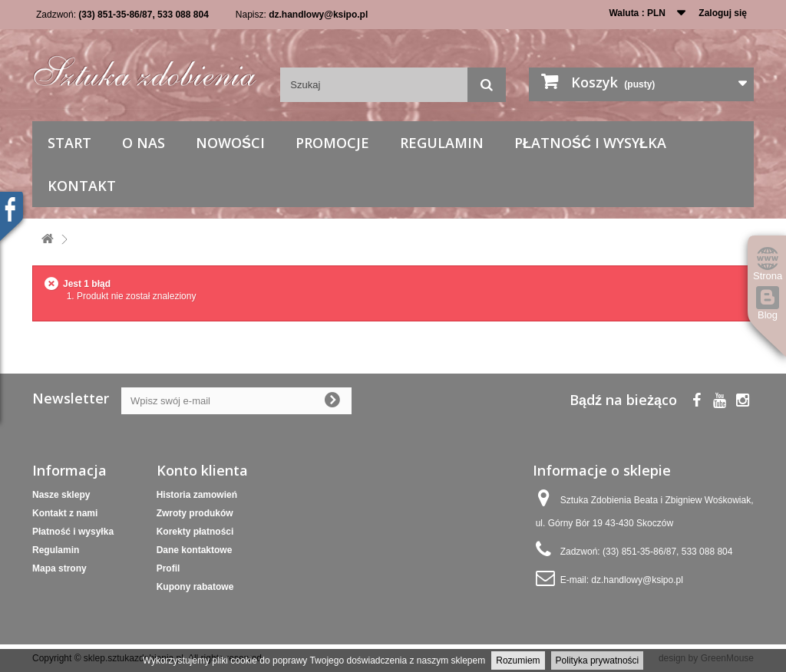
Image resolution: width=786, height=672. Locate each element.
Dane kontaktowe (195, 550)
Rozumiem (518, 660)
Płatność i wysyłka (590, 143)
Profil (168, 568)
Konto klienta (202, 470)
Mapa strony (59, 568)
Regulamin (442, 143)
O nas (144, 143)
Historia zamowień (197, 495)
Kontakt (82, 186)
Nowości (230, 143)
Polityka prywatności (598, 660)
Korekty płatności (195, 532)
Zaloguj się (723, 13)
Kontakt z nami (65, 513)
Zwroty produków (195, 513)
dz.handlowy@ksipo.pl (318, 15)
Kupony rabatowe (195, 587)
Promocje (332, 143)
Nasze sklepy (61, 495)
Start (69, 143)
